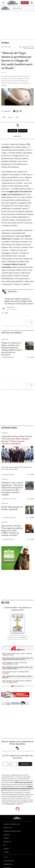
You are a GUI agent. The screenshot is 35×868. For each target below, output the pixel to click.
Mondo (5, 43)
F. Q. (3, 72)
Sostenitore (10, 307)
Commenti (6, 111)
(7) (6, 313)
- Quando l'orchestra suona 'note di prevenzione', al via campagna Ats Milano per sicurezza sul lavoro (17, 659)
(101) (32, 518)
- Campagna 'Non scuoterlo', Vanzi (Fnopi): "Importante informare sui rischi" (15, 663)
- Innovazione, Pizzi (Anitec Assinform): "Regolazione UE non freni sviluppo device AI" (17, 682)
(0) (32, 475)
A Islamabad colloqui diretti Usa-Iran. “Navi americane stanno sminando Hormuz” (17, 439)
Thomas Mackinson (8, 518)
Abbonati (25, 3)
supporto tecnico (10, 804)
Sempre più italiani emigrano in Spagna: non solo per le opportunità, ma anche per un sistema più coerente (19, 301)
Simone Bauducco (8, 539)
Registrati (25, 764)
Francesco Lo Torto (9, 499)
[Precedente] (25, 322)
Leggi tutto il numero (17, 637)
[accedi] (32, 3)
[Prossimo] (31, 322)
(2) (32, 357)
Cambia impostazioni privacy (12, 831)
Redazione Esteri (8, 357)
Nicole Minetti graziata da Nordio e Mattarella (12, 508)
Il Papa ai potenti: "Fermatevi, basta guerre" (13, 442)
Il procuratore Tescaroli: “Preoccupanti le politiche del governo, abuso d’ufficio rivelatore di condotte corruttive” (12, 530)
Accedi (10, 764)
